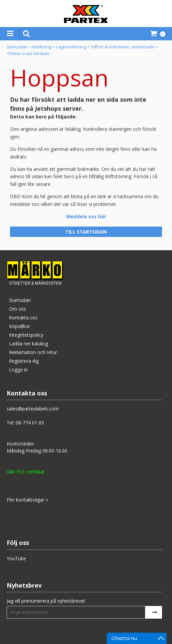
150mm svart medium (28, 53)
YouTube (16, 558)
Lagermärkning (71, 47)
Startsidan (17, 47)
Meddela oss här (86, 216)
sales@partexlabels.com (33, 409)
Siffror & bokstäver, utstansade (123, 47)
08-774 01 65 (30, 423)
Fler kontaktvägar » (27, 500)
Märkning (42, 47)
